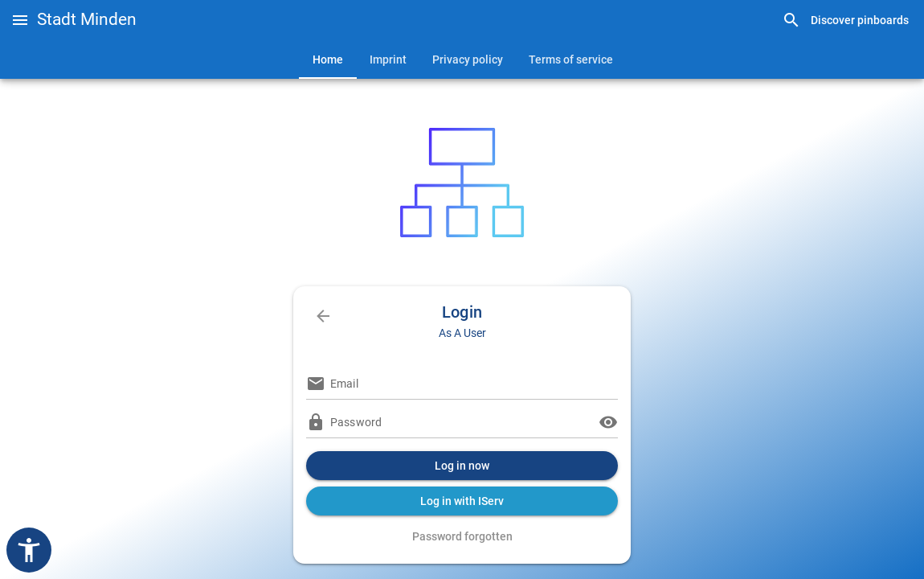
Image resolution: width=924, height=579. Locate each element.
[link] (845, 21)
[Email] (474, 384)
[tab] (328, 60)
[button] (20, 20)
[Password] (462, 422)
